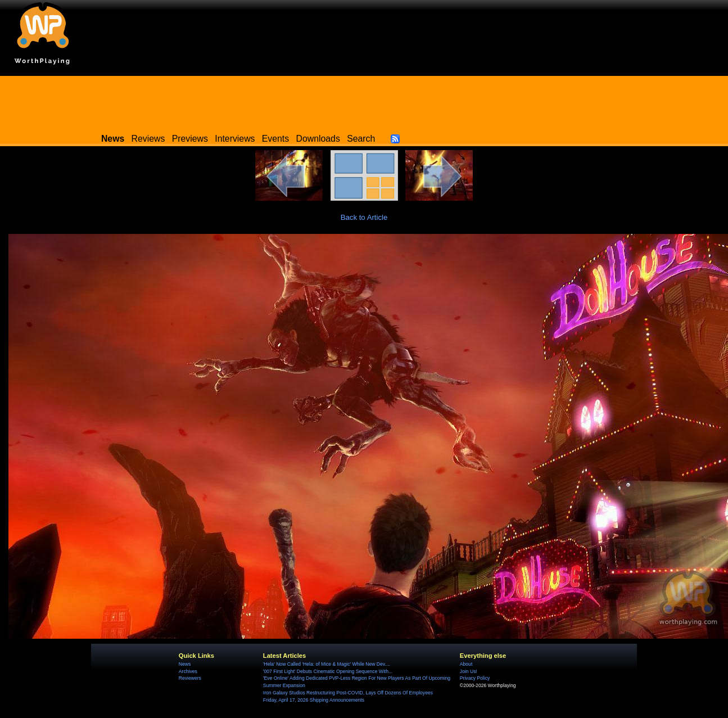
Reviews (148, 139)
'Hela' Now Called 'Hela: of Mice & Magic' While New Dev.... (327, 664)
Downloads (318, 139)
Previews (190, 139)
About (466, 664)
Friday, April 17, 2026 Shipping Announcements (314, 700)
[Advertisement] (364, 101)
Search (361, 139)
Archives (188, 671)
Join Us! (469, 671)
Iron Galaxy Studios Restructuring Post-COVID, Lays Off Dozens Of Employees (348, 693)
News (185, 664)
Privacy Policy (475, 678)
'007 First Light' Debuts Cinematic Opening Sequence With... (328, 671)
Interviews (235, 139)
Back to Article (364, 217)
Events (275, 139)
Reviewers (190, 678)
